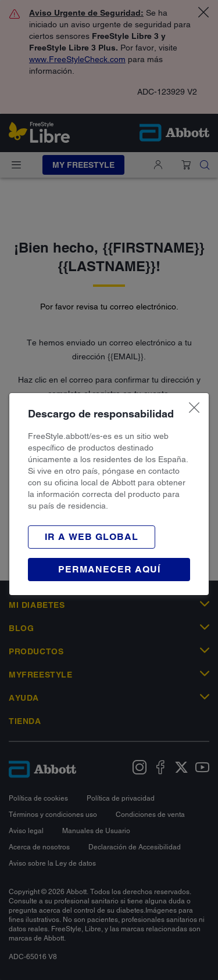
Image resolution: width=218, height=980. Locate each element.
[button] (92, 537)
